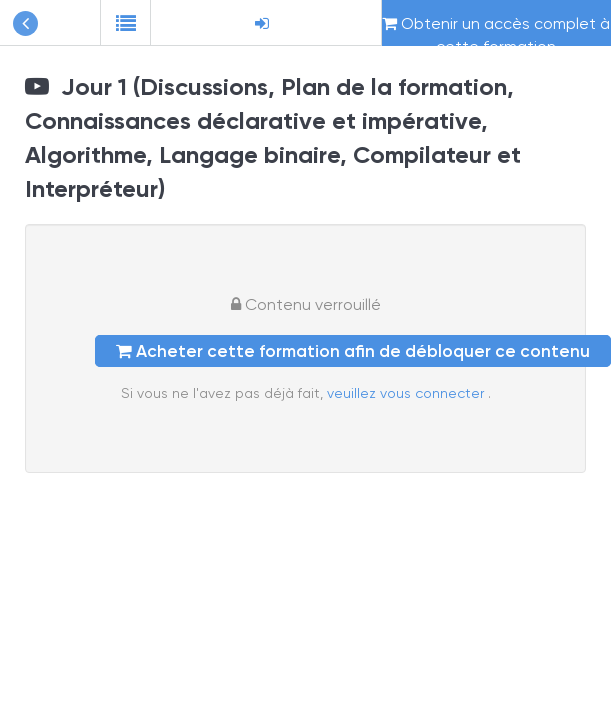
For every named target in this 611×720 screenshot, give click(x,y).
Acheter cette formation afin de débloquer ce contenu (353, 351)
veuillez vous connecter (407, 393)
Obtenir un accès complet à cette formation (496, 30)
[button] (125, 23)
